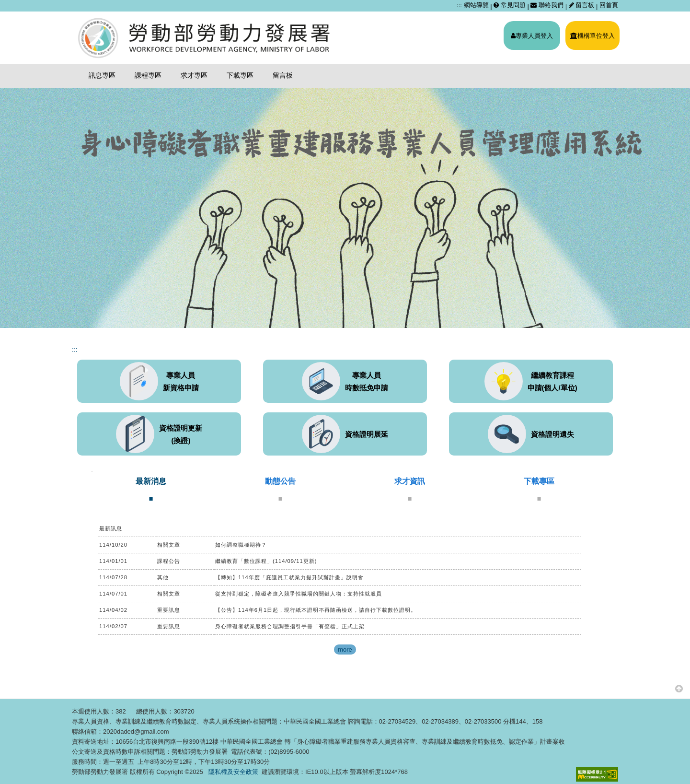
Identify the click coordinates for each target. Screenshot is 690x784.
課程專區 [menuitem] (148, 75)
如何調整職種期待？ (241, 545)
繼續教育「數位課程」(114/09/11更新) (266, 561)
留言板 (582, 5)
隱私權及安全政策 (233, 772)
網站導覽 (476, 5)
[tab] (151, 489)
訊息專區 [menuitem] (102, 75)
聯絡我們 (547, 5)
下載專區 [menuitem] (240, 75)
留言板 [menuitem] (283, 75)
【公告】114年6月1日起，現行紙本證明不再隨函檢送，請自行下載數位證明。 (316, 610)
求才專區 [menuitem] (194, 75)
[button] (679, 688)
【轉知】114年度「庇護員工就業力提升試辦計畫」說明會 (289, 577)
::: (459, 5)
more (345, 649)
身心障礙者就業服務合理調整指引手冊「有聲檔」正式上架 (290, 626)
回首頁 (609, 5)
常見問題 (510, 5)
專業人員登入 (532, 36)
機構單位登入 (592, 36)
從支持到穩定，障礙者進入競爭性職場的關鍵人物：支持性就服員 (299, 594)
